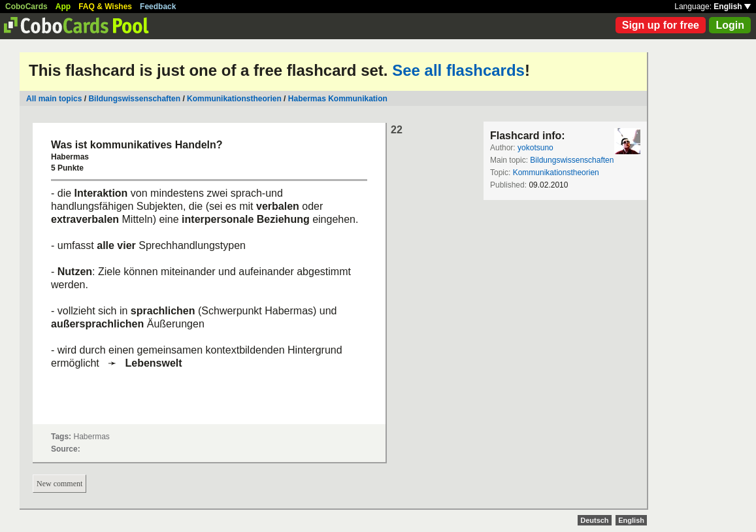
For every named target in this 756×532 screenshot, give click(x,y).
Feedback (158, 7)
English (732, 7)
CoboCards (26, 7)
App (63, 7)
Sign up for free (661, 25)
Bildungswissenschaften (134, 99)
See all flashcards (458, 70)
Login (730, 25)
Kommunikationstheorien (234, 99)
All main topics (54, 99)
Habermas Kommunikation (338, 99)
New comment (59, 484)
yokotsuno (535, 148)
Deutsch (594, 520)
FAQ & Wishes (105, 7)
